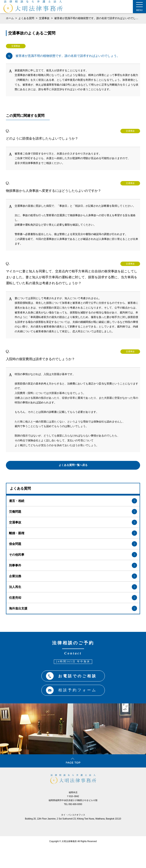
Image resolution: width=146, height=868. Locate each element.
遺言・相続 (73, 501)
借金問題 (73, 544)
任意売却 (73, 598)
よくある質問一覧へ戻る (73, 465)
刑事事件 (73, 565)
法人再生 (73, 587)
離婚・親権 (73, 533)
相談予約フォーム (71, 690)
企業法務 (73, 576)
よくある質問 (27, 18)
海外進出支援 (73, 608)
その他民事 (73, 555)
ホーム (10, 18)
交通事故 (45, 18)
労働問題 (73, 512)
